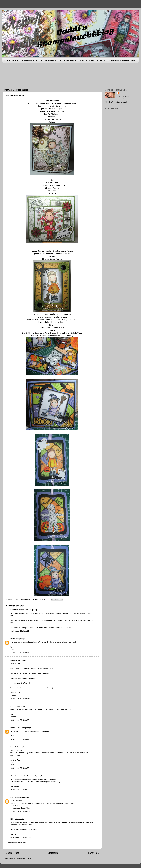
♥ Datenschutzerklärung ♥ (122, 60)
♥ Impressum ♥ (30, 60)
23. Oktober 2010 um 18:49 (21, 811)
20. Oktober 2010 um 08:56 (21, 790)
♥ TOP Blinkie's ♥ (68, 60)
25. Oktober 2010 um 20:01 (21, 838)
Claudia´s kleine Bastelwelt (21, 776)
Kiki (12, 819)
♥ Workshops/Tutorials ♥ (93, 60)
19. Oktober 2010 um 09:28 (21, 768)
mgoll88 (14, 706)
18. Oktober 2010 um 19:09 (21, 720)
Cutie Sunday (52, 183)
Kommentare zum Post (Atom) (26, 858)
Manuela (14, 660)
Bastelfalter (15, 797)
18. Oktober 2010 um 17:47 (21, 698)
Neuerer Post (12, 853)
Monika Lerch (16, 728)
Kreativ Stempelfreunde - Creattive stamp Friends (52, 251)
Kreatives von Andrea (19, 610)
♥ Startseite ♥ (11, 60)
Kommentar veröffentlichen (18, 843)
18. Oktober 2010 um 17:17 (21, 653)
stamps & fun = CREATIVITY (52, 328)
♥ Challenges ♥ (48, 60)
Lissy (13, 747)
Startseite (53, 853)
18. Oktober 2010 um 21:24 (21, 739)
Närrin (13, 639)
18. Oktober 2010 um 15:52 (21, 631)
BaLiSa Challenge (52, 114)
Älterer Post (93, 853)
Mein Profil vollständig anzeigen (117, 102)
